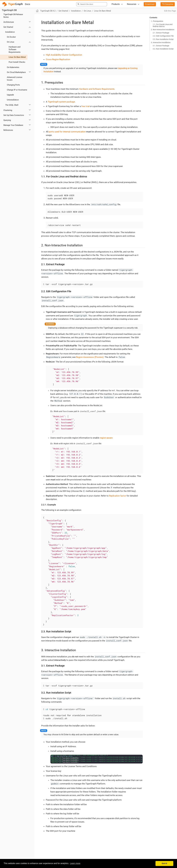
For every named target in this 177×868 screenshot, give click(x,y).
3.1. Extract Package (161, 46)
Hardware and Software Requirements (15, 50)
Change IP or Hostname (17, 90)
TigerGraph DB (9, 10)
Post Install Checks (17, 62)
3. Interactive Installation (161, 42)
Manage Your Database (13, 125)
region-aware (106, 438)
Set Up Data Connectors (14, 115)
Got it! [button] (164, 863)
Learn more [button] (75, 863)
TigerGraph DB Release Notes (13, 16)
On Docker (11, 37)
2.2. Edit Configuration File (163, 36)
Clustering (8, 110)
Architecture (9, 22)
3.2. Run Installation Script (163, 49)
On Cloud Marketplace (16, 72)
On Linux (10, 42)
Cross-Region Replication (58, 59)
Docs (27, 4)
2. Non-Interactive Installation (163, 30)
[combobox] (91, 4)
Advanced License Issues (15, 79)
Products (116, 4)
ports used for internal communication (67, 132)
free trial (85, 106)
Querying (7, 120)
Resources (132, 4)
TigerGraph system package (61, 102)
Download (150, 4)
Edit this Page (170, 11)
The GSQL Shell (12, 105)
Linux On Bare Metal (17, 57)
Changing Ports (13, 85)
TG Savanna (168, 4)
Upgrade (10, 95)
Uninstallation (13, 100)
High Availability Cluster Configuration (64, 55)
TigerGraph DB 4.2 (48, 11)
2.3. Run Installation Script (163, 39)
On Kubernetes (13, 67)
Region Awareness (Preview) (90, 357)
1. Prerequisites (157, 21)
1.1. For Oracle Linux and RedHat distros (163, 25)
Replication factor (118, 496)
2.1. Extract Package (161, 33)
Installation (10, 32)
